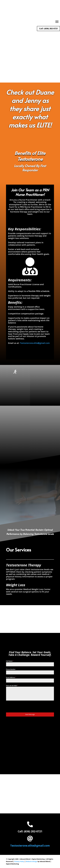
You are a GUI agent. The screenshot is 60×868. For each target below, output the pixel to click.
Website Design (32, 861)
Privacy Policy (19, 861)
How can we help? (12, 686)
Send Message (30, 714)
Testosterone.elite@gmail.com (35, 343)
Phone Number (11, 669)
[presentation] (21, 707)
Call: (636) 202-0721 (48, 28)
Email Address (11, 677)
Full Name (10, 661)
